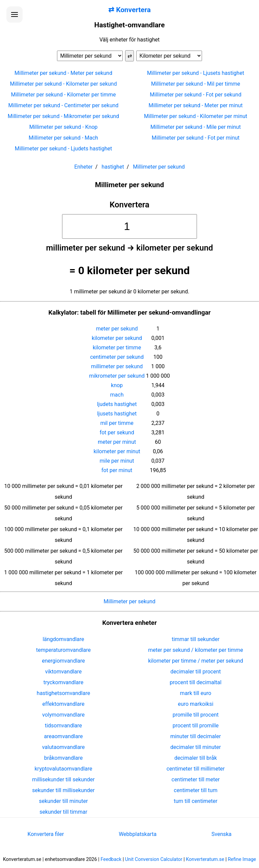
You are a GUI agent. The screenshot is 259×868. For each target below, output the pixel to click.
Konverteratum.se (205, 859)
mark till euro (196, 693)
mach (117, 395)
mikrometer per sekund (117, 376)
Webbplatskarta (138, 834)
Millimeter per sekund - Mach (63, 138)
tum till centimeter (195, 801)
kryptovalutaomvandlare (64, 769)
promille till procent (196, 715)
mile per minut (117, 461)
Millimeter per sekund (129, 601)
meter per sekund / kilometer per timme (196, 650)
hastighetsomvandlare (63, 693)
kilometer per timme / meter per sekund (196, 661)
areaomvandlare (64, 736)
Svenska (222, 834)
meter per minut (117, 442)
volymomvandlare (63, 715)
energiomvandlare (63, 661)
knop (117, 385)
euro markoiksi (195, 704)
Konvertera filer (46, 834)
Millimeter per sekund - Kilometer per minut (196, 116)
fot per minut (117, 470)
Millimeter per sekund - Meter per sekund (63, 73)
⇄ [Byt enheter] (130, 56)
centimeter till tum (195, 790)
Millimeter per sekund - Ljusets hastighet (196, 73)
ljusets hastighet (117, 414)
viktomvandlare (64, 672)
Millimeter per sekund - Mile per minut (196, 127)
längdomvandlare (63, 639)
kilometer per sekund (117, 338)
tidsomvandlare (63, 726)
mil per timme (117, 423)
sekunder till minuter (64, 801)
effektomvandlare (64, 704)
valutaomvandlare (64, 747)
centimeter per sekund (117, 357)
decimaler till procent (195, 672)
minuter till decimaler (196, 736)
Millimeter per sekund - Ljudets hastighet (64, 149)
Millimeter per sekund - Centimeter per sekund (64, 105)
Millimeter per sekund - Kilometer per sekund (64, 84)
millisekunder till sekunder (63, 779)
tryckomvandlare (63, 682)
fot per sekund (117, 432)
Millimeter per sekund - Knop (64, 127)
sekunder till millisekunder (63, 790)
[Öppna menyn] (15, 15)
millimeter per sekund (117, 366)
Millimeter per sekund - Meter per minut (195, 105)
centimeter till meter (196, 779)
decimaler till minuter (196, 747)
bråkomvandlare (64, 758)
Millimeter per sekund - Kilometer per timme (63, 95)
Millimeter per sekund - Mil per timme (196, 84)
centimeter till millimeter (196, 769)
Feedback (111, 859)
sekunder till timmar (63, 812)
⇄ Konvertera (129, 10)
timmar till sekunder (196, 639)
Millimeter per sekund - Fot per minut (196, 138)
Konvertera (129, 205)
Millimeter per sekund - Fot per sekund (195, 95)
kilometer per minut (117, 451)
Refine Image (242, 859)
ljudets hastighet (117, 404)
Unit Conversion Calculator (154, 859)
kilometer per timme (117, 348)
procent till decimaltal (195, 682)
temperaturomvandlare (63, 650)
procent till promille (196, 726)
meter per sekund (117, 329)
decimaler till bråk (196, 758)
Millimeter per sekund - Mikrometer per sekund (63, 116)
